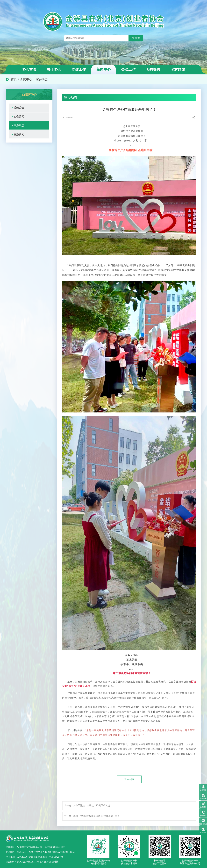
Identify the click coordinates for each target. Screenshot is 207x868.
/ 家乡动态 (40, 79)
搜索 (136, 38)
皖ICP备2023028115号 (28, 862)
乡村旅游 (178, 69)
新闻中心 (104, 69)
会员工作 (128, 69)
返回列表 (129, 779)
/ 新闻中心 (24, 79)
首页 (14, 79)
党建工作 (79, 69)
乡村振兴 (153, 69)
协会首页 (29, 69)
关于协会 (54, 69)
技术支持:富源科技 (49, 862)
